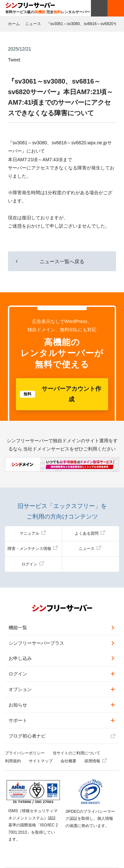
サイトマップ (41, 761)
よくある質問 (90, 533)
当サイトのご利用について (76, 753)
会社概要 (68, 761)
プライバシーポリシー (25, 753)
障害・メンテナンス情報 (33, 549)
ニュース (33, 24)
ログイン (33, 564)
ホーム (14, 24)
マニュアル (33, 533)
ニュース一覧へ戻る (62, 261)
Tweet (14, 60)
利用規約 (13, 761)
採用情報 (96, 761)
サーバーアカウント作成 (61, 394)
